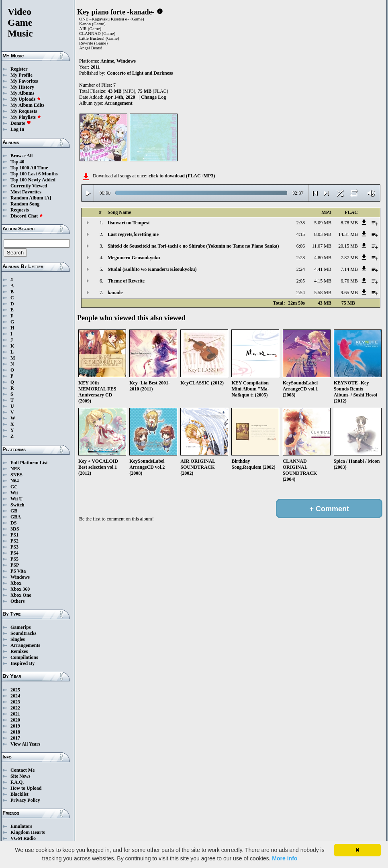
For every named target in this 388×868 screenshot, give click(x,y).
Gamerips (21, 627)
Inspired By (22, 663)
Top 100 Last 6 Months (34, 174)
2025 (15, 690)
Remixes (19, 651)
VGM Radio (23, 838)
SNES (16, 475)
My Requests (24, 111)
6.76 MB (349, 281)
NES (15, 469)
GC (14, 487)
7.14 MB (349, 269)
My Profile (21, 75)
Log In (17, 129)
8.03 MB (323, 234)
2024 (15, 696)
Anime (107, 61)
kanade (115, 293)
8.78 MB (349, 223)
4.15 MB (323, 281)
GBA (16, 517)
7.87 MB (349, 258)
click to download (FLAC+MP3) (182, 176)
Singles (18, 639)
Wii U (16, 499)
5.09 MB (323, 223)
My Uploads (26, 99)
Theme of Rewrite (126, 281)
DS (13, 523)
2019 (15, 726)
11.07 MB (322, 246)
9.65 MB (349, 293)
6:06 (301, 246)
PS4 (14, 553)
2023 (15, 702)
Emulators (21, 826)
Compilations (24, 657)
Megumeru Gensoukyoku (134, 258)
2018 (15, 732)
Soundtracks (23, 633)
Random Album (27, 198)
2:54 (301, 293)
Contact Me (22, 770)
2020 (15, 720)
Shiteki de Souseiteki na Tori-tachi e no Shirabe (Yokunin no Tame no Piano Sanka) (193, 246)
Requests (20, 210)
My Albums (22, 93)
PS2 (14, 541)
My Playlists (26, 117)
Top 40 (17, 162)
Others (17, 601)
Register (19, 69)
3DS (15, 529)
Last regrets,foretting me (133, 234)
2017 (15, 738)
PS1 (14, 535)
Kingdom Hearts (28, 832)
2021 (15, 714)
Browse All (21, 156)
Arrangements (25, 645)
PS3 (14, 547)
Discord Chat (27, 216)
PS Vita (18, 571)
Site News (20, 776)
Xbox (16, 583)
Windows (20, 577)
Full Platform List (29, 463)
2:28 (301, 258)
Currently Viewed (29, 186)
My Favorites (24, 81)
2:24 (301, 269)
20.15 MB (348, 246)
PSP (15, 565)
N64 (15, 481)
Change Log (153, 97)
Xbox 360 (20, 589)
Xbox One (21, 595)
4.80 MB (323, 258)
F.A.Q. (17, 782)
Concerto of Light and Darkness (140, 73)
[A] (48, 198)
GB (14, 511)
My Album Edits (28, 105)
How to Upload (26, 788)
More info (285, 858)
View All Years (25, 744)
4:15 (301, 234)
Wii (14, 493)
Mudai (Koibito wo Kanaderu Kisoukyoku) (152, 269)
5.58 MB (323, 293)
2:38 (301, 223)
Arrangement (118, 103)
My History (22, 87)
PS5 (14, 559)
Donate (21, 123)
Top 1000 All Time (29, 168)
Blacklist (19, 794)
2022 (15, 708)
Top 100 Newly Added (33, 180)
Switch (17, 505)
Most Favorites (26, 192)
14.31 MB (348, 234)
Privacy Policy (25, 800)
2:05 (301, 281)
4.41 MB (323, 269)
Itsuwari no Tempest (129, 223)
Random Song (25, 204)
